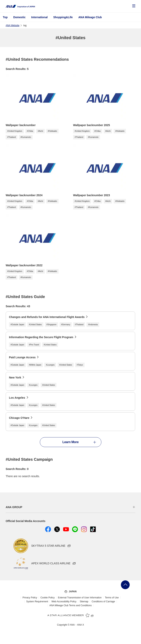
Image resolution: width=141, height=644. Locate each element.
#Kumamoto (26, 137)
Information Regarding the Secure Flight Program (41, 337)
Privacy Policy (30, 598)
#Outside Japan (17, 325)
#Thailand (12, 137)
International (39, 17)
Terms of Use (112, 598)
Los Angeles (17, 398)
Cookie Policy (48, 598)
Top (5, 17)
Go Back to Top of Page (125, 585)
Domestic (19, 17)
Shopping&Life (63, 17)
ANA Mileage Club (90, 17)
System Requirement (37, 602)
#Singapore (51, 325)
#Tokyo (80, 365)
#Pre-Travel (34, 345)
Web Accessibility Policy (64, 602)
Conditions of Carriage (103, 602)
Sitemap (84, 602)
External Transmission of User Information (80, 598)
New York (15, 378)
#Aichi (40, 131)
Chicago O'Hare (19, 418)
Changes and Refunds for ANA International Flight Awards (47, 317)
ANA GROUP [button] (14, 507)
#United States (35, 325)
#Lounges (50, 365)
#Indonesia (93, 325)
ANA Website (12, 25)
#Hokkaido (52, 131)
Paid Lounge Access (22, 357)
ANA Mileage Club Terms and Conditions (71, 605)
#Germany (66, 325)
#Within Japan (35, 365)
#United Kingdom (15, 131)
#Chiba (30, 131)
